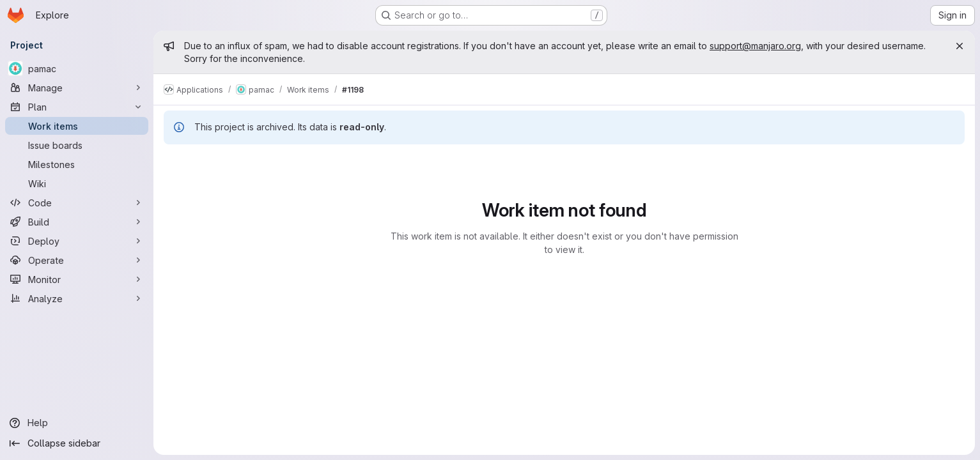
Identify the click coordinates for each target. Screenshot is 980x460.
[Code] (77, 203)
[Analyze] (77, 298)
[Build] (77, 222)
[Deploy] (77, 241)
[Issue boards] (77, 145)
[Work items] (77, 126)
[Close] (960, 46)
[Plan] (77, 107)
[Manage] (77, 88)
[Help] (77, 423)
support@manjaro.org (755, 46)
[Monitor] (77, 279)
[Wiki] (77, 183)
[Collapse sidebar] (77, 443)
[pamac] (77, 68)
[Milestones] (77, 164)
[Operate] (77, 260)
